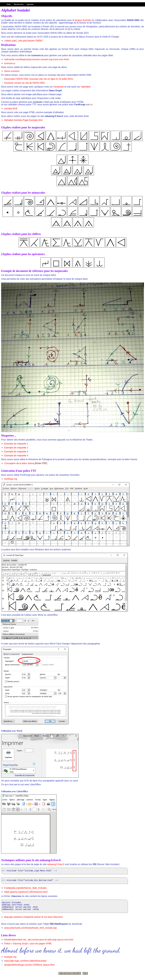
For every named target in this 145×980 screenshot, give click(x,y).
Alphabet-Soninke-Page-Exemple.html (23, 120)
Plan (9, 4)
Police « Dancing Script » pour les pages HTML (28, 946)
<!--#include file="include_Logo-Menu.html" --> (64, 871)
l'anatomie (58, 87)
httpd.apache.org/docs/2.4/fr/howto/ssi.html (25, 893)
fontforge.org (10, 479)
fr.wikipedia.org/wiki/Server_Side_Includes (25, 889)
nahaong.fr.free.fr (56, 864)
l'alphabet (86, 87)
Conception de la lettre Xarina (19, 463)
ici (91, 105)
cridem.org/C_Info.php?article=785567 (23, 41)
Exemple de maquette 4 (16, 456)
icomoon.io (9, 63)
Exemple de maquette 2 (16, 448)
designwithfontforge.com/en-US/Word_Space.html (29, 967)
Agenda (30, 4)
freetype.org (10, 959)
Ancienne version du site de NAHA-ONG (24, 83)
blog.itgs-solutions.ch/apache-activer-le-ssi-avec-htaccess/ (33, 919)
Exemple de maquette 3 (16, 452)
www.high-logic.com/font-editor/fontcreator (25, 963)
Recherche (19, 4)
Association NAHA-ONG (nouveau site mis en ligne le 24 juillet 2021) (38, 79)
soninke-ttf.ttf (10, 108)
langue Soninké (83, 20)
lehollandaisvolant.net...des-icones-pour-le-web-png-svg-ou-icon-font (38, 942)
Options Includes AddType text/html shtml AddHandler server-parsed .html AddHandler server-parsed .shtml (64, 908)
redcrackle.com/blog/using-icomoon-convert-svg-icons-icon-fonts (36, 59)
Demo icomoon (11, 71)
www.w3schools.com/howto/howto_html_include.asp (30, 930)
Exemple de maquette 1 (16, 444)
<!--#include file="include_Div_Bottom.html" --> (64, 881)
